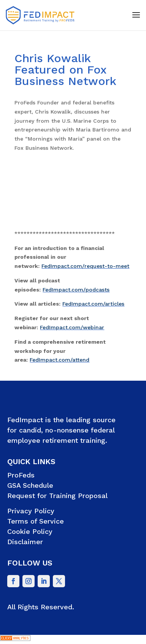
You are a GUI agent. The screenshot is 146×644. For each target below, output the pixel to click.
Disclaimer (25, 542)
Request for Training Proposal (57, 496)
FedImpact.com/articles (93, 304)
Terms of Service (36, 521)
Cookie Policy (30, 531)
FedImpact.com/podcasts (76, 290)
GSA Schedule (30, 485)
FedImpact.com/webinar (72, 327)
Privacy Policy (31, 511)
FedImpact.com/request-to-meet (85, 266)
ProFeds (21, 475)
